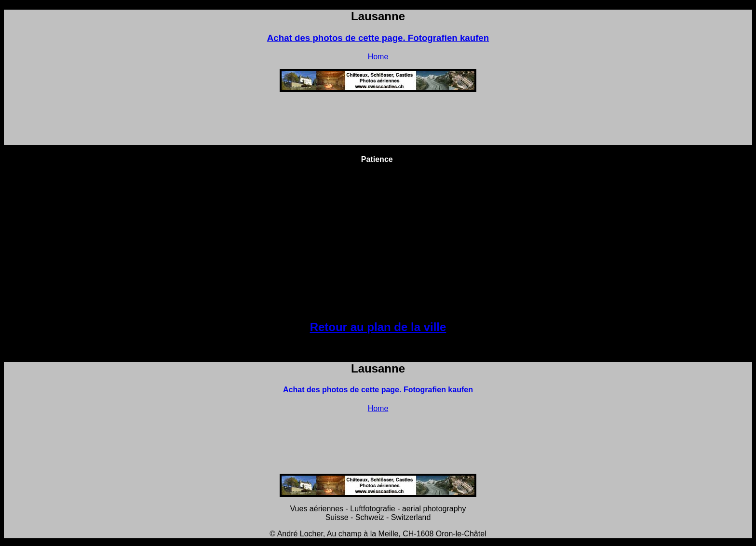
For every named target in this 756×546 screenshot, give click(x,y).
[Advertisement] (378, 121)
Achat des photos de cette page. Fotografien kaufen (378, 38)
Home (378, 57)
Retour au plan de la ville (378, 327)
